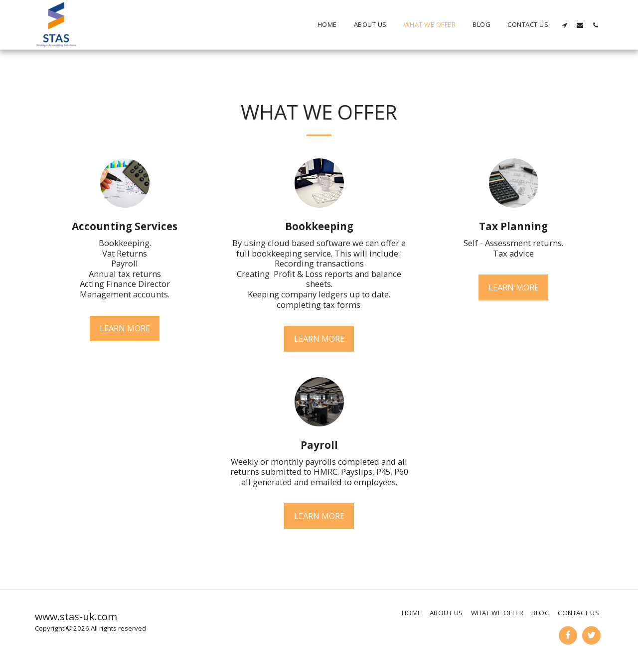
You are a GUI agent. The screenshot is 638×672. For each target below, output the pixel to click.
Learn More (125, 328)
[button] (564, 25)
